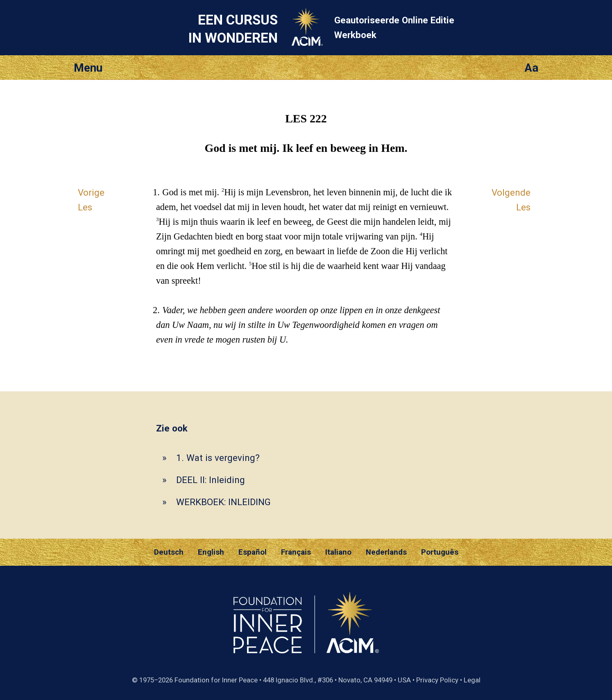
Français (296, 552)
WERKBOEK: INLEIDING (223, 502)
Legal (472, 680)
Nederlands (386, 552)
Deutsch (169, 552)
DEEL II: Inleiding (211, 480)
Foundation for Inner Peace (216, 680)
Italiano (338, 552)
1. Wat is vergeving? (218, 458)
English (211, 552)
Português (440, 552)
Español (253, 552)
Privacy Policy (437, 680)
